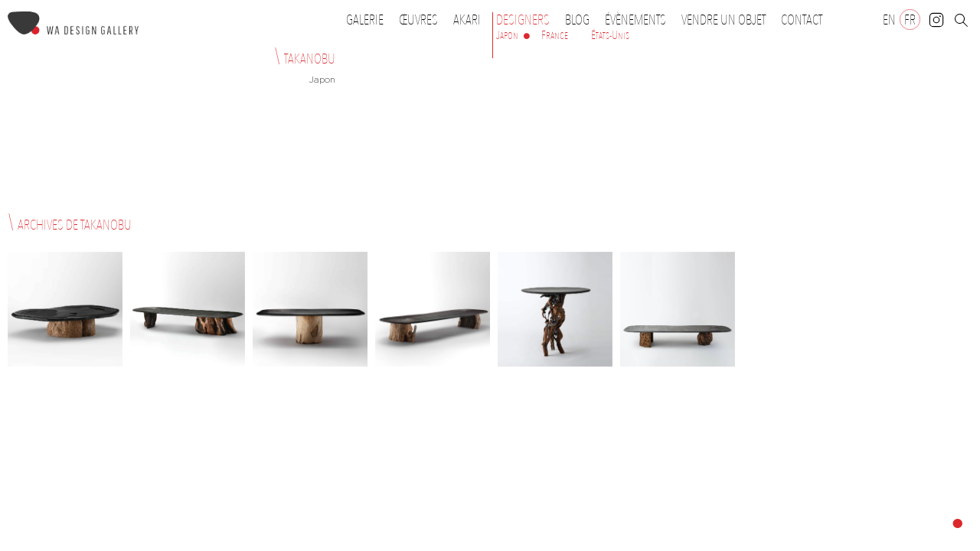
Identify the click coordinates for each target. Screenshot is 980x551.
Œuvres (422, 20)
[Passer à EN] (889, 20)
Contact (802, 20)
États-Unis (610, 35)
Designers (527, 20)
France (555, 35)
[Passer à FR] (910, 20)
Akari (467, 20)
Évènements (639, 20)
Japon (507, 35)
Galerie (365, 20)
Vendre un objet (724, 20)
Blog (577, 20)
